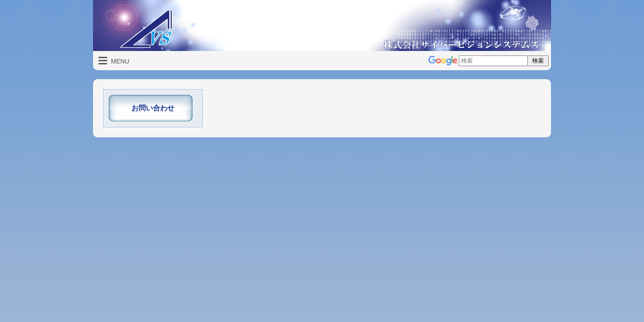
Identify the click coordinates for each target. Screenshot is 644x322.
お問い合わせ (153, 108)
